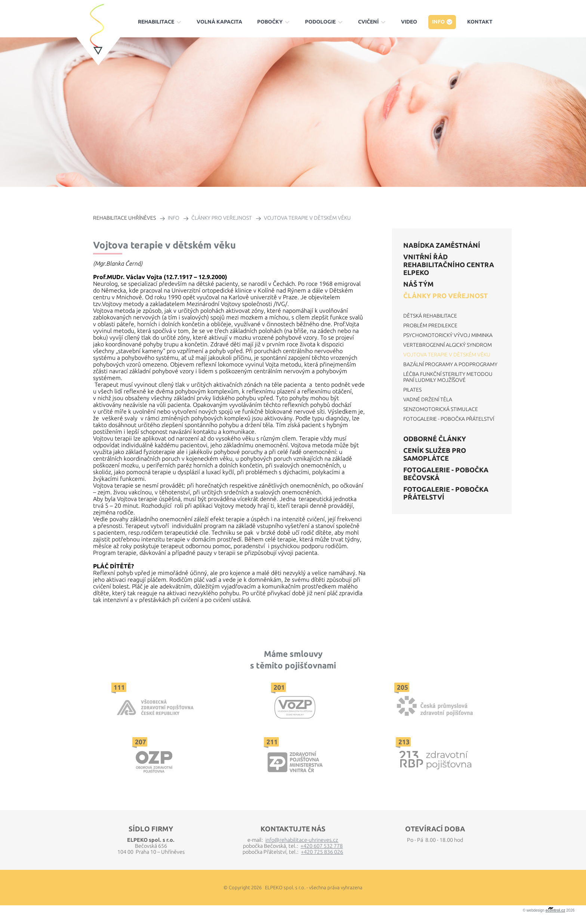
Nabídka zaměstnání (442, 245)
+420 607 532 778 (322, 846)
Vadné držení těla (428, 399)
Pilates (412, 390)
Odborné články (435, 439)
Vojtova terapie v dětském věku (447, 355)
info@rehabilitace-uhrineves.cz (302, 840)
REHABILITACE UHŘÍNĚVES (124, 218)
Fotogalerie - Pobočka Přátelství (449, 419)
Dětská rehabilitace (430, 316)
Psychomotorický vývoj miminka (448, 335)
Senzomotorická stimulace (441, 409)
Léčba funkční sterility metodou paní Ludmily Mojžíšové (448, 377)
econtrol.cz (555, 910)
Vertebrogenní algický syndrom (448, 345)
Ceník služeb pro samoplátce (435, 454)
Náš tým (418, 284)
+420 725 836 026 (322, 852)
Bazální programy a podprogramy (450, 364)
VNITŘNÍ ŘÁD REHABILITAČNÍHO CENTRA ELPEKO (449, 265)
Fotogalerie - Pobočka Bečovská (446, 474)
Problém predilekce (430, 325)
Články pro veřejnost (445, 296)
